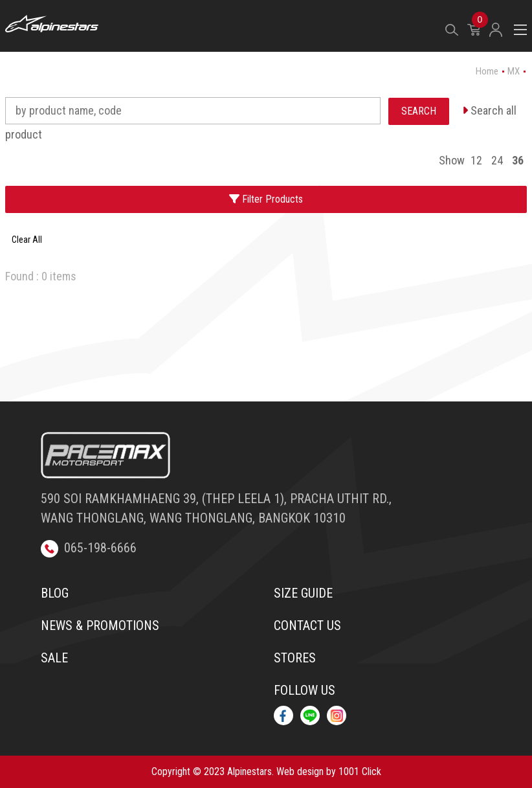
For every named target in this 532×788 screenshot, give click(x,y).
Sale (54, 658)
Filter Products (266, 199)
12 (476, 160)
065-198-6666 (89, 548)
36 (518, 160)
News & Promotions (100, 625)
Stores (295, 658)
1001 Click (360, 771)
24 (497, 160)
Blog (55, 593)
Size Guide (303, 593)
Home (487, 71)
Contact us (307, 625)
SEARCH (419, 111)
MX (514, 71)
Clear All (27, 240)
